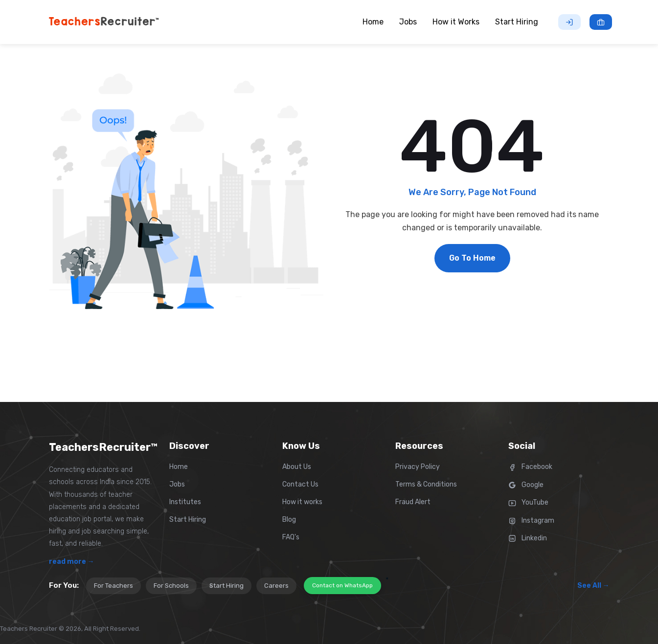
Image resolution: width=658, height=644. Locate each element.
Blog (289, 520)
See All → (593, 586)
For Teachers (113, 586)
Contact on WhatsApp (342, 585)
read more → (72, 562)
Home (179, 467)
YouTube (528, 502)
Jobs (177, 484)
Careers (276, 586)
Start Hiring (188, 520)
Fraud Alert (413, 502)
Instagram (531, 521)
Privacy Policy (418, 467)
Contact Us (300, 484)
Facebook (530, 467)
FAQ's (291, 537)
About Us (297, 467)
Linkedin (528, 538)
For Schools (171, 586)
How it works (302, 502)
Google (526, 485)
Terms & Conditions (426, 484)
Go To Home (472, 258)
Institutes (185, 502)
